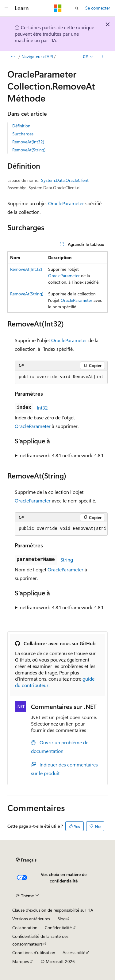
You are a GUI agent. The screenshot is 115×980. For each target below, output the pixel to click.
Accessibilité (74, 952)
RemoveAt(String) (29, 150)
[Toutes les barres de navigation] (13, 57)
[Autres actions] (102, 57)
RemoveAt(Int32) (28, 142)
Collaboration (25, 928)
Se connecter (98, 8)
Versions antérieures (31, 919)
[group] (61, 377)
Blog (61, 919)
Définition (21, 126)
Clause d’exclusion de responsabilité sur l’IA (53, 910)
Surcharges (23, 134)
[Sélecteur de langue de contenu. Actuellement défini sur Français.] (26, 860)
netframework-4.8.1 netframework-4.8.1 (62, 455)
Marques (21, 961)
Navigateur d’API (37, 56)
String (67, 560)
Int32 (42, 408)
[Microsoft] (58, 8)
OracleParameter (66, 203)
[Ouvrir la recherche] (77, 8)
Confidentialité (58, 928)
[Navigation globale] (6, 8)
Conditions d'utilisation (34, 952)
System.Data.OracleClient (65, 180)
